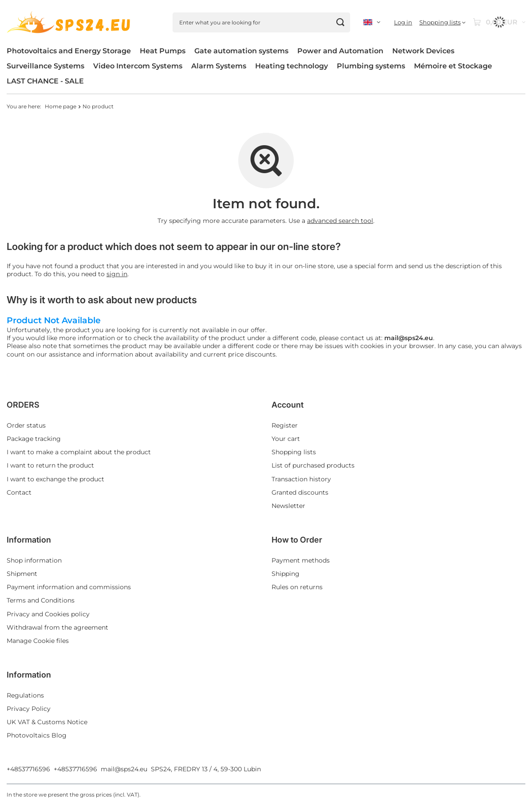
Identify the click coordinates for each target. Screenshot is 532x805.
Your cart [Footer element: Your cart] (286, 439)
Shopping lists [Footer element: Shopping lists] (294, 452)
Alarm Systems (219, 66)
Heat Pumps (163, 51)
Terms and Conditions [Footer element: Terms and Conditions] (41, 600)
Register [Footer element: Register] (285, 425)
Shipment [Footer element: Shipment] (22, 574)
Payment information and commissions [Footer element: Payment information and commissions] (69, 587)
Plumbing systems (371, 66)
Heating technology (292, 66)
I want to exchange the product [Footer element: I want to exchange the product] (55, 479)
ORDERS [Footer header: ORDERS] (23, 405)
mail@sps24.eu (124, 769)
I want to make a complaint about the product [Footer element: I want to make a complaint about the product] (79, 452)
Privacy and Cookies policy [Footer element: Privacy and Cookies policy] (48, 614)
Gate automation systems (241, 51)
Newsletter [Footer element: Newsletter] (288, 506)
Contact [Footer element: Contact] (19, 492)
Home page (61, 106)
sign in (117, 274)
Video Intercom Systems (138, 66)
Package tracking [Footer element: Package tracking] (34, 439)
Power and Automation (340, 51)
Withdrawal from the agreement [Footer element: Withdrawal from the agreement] (57, 627)
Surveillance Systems (45, 66)
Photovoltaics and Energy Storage (69, 51)
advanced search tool (340, 221)
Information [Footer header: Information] (29, 540)
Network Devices (423, 51)
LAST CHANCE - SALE (45, 81)
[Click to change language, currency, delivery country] (372, 22)
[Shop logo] (70, 22)
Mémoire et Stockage (453, 66)
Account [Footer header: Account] (288, 405)
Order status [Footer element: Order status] (26, 425)
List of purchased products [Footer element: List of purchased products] (313, 465)
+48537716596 (28, 769)
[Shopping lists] (442, 22)
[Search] (340, 22)
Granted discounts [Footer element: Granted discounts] (300, 492)
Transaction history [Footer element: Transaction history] (301, 479)
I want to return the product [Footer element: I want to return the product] (50, 465)
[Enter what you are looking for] (261, 22)
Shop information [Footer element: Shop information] (34, 560)
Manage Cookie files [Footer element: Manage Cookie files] (38, 641)
